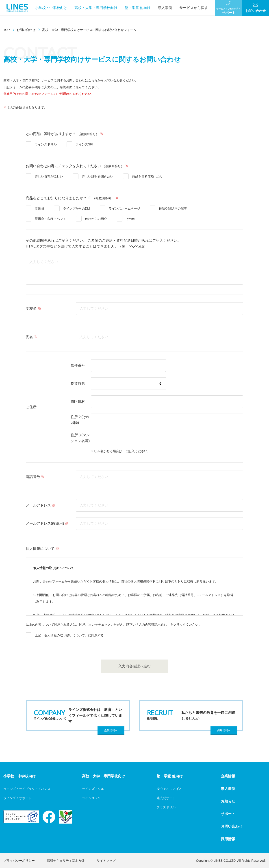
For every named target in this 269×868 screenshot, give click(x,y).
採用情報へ (224, 730)
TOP (7, 30)
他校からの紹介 (96, 219)
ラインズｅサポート (17, 798)
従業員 (39, 208)
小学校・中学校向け (51, 8)
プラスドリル (166, 807)
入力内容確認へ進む (134, 666)
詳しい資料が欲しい (49, 176)
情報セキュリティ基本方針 (66, 861)
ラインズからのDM (76, 208)
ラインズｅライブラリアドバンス (27, 789)
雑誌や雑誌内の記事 (173, 208)
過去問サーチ (166, 798)
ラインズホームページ (124, 208)
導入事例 (165, 8)
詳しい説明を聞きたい (98, 176)
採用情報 (228, 839)
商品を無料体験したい (148, 176)
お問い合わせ (26, 30)
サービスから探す (194, 8)
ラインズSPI (84, 144)
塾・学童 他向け (138, 8)
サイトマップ (106, 861)
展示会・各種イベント (50, 219)
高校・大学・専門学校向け (96, 8)
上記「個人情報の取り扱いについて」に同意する (69, 635)
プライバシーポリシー (19, 861)
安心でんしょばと (169, 789)
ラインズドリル (46, 144)
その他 (130, 219)
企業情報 (228, 776)
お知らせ (228, 801)
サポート (228, 814)
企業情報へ (111, 730)
